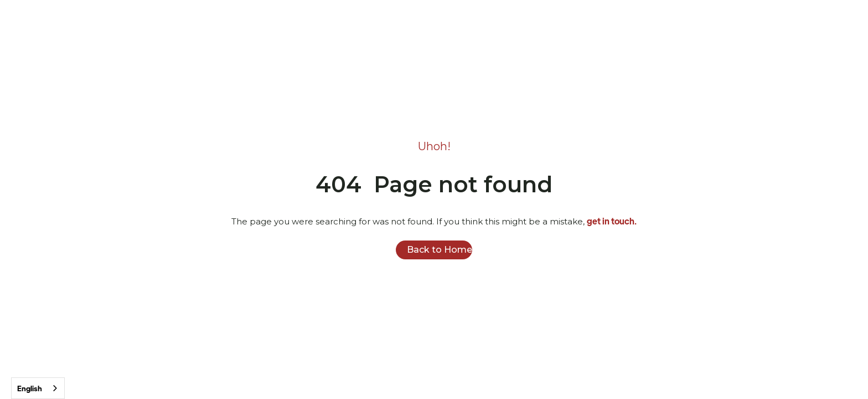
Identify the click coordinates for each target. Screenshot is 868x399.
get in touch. (612, 221)
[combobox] (38, 388)
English (30, 388)
